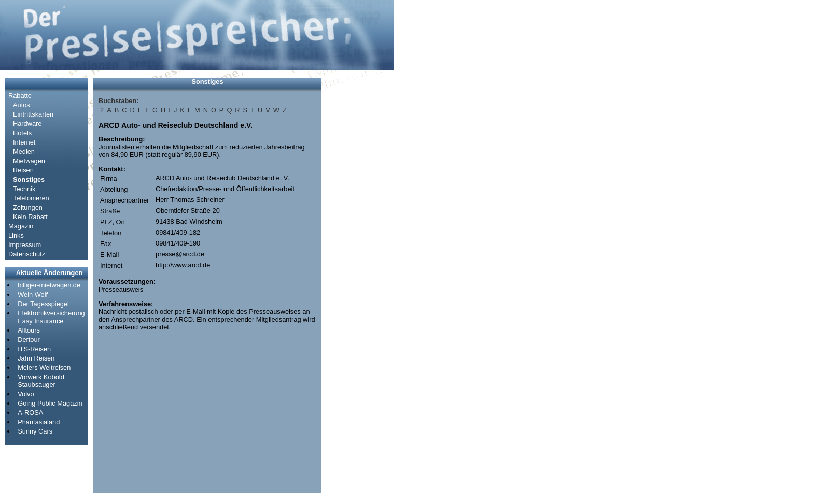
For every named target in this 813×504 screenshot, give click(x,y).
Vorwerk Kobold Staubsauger (41, 381)
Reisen (23, 170)
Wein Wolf (33, 294)
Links (16, 235)
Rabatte (20, 96)
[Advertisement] (358, 233)
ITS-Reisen (34, 349)
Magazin (21, 226)
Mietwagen (29, 161)
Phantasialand (39, 422)
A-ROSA (30, 413)
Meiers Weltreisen (44, 368)
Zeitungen (28, 207)
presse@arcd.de (180, 254)
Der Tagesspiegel (43, 304)
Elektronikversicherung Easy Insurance (51, 317)
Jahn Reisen (36, 358)
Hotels (22, 133)
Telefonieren (31, 198)
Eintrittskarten (33, 114)
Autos (22, 105)
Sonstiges (29, 179)
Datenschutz (27, 254)
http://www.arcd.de (183, 265)
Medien (24, 152)
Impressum (25, 245)
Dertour (29, 340)
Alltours (29, 330)
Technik (24, 189)
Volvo (26, 394)
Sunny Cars (35, 431)
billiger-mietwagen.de (49, 285)
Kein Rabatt (30, 217)
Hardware (27, 124)
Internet (24, 142)
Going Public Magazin (50, 403)
